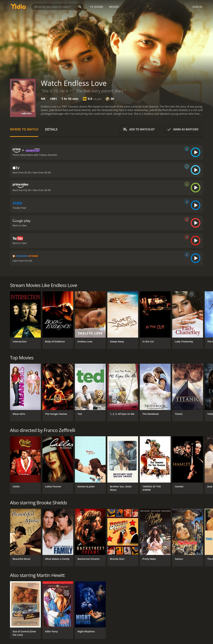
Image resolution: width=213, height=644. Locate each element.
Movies (114, 7)
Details (51, 129)
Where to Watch (24, 129)
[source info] (186, 149)
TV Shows (97, 7)
